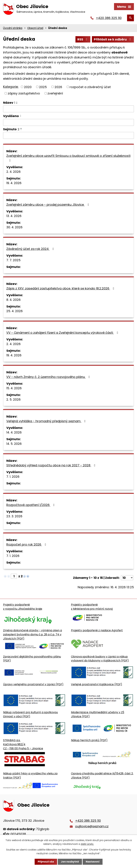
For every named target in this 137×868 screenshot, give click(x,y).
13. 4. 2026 (14, 216)
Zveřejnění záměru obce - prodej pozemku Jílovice (48, 205)
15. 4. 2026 (14, 388)
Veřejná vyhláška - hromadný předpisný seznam (47, 421)
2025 (43, 87)
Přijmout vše (46, 862)
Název (9, 103)
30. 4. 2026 (14, 227)
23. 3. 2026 (14, 516)
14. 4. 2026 (14, 432)
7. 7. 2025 (13, 260)
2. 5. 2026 (13, 399)
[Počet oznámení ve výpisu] (127, 578)
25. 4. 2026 (14, 311)
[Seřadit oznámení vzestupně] (17, 102)
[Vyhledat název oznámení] (68, 109)
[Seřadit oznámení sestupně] (17, 103)
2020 (28, 87)
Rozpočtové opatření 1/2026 (31, 505)
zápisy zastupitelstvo (24, 93)
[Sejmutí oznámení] (68, 135)
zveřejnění (55, 93)
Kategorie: (11, 87)
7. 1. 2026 (13, 477)
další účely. (87, 844)
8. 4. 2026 (13, 300)
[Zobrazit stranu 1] (14, 576)
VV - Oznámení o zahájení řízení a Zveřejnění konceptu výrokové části (63, 333)
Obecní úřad (35, 28)
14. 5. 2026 (14, 444)
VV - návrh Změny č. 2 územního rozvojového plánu (49, 377)
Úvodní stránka (13, 28)
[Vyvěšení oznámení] (68, 122)
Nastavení (93, 862)
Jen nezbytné (70, 862)
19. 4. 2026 (14, 183)
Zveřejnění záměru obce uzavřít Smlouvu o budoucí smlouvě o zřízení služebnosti (68, 158)
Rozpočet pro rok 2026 (27, 544)
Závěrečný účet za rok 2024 (31, 249)
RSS (83, 39)
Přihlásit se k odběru (113, 39)
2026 (58, 87)
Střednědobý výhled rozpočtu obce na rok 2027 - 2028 (52, 465)
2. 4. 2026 (13, 172)
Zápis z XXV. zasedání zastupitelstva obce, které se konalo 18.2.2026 (61, 288)
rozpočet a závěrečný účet (90, 87)
